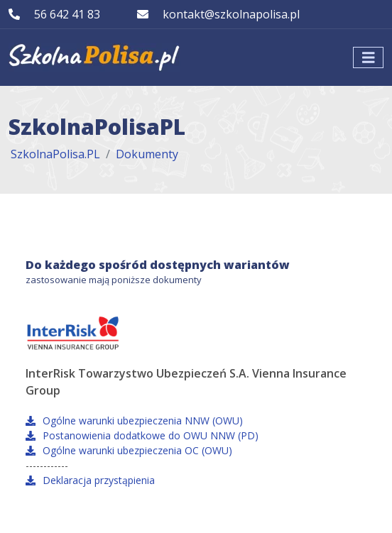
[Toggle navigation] (369, 58)
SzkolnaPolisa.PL (55, 154)
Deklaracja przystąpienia (90, 480)
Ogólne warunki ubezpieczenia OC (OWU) (129, 450)
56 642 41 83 (67, 14)
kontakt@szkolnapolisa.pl (231, 14)
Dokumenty (147, 154)
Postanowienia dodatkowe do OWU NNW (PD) (142, 435)
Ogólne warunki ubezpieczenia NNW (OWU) (134, 421)
